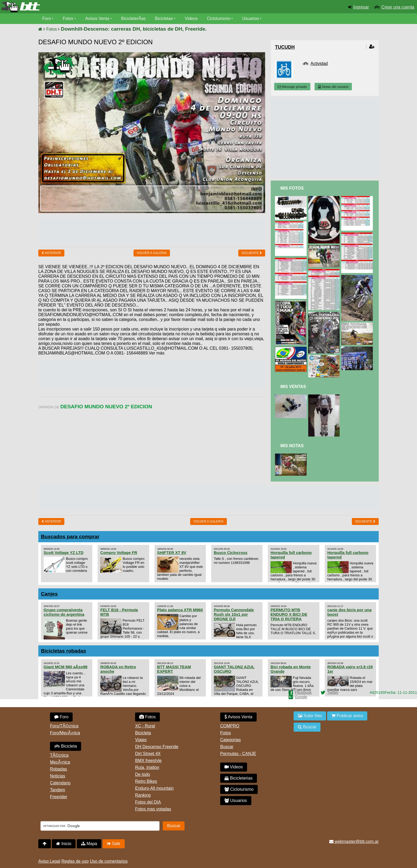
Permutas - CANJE (238, 754)
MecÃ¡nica (60, 762)
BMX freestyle (148, 761)
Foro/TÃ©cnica (64, 726)
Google (301, 697)
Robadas (59, 769)
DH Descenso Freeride (157, 747)
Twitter (333, 692)
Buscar (227, 747)
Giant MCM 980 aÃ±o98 (66, 667)
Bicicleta (66, 746)
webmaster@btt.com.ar (354, 841)
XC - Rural (145, 726)
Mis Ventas (293, 387)
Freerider (59, 797)
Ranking (143, 795)
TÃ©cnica (59, 755)
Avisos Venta (98, 19)
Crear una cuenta (398, 7)
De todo (143, 774)
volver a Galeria (152, 253)
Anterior (51, 253)
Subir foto (310, 716)
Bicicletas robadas (64, 651)
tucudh (285, 47)
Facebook (303, 692)
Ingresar (361, 7)
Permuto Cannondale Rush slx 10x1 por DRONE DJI (234, 614)
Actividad (319, 64)
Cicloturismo (219, 19)
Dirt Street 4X (148, 754)
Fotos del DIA (148, 802)
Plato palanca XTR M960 (180, 610)
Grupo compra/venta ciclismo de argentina (64, 612)
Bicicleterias (239, 778)
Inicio (64, 844)
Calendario (60, 783)
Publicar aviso (347, 716)
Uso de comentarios (109, 861)
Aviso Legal (49, 861)
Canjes (49, 594)
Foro (47, 19)
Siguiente (252, 253)
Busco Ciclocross (231, 553)
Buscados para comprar (70, 537)
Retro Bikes (146, 781)
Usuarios (251, 19)
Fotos (68, 19)
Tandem (58, 790)
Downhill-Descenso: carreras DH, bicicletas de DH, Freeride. (134, 29)
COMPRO (230, 726)
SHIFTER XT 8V (172, 553)
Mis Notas (292, 446)
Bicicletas (165, 19)
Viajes (141, 740)
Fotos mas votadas (153, 809)
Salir (114, 844)
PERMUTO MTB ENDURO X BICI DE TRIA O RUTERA (289, 614)
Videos (192, 19)
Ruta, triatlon (147, 767)
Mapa (89, 844)
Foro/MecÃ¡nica (65, 733)
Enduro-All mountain (154, 788)
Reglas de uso (75, 861)
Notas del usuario (333, 87)
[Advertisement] (152, 229)
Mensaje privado (292, 87)
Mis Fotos (292, 188)
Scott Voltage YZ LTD (64, 553)
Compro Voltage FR (119, 553)
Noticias (58, 776)
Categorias (230, 740)
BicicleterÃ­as (134, 19)
